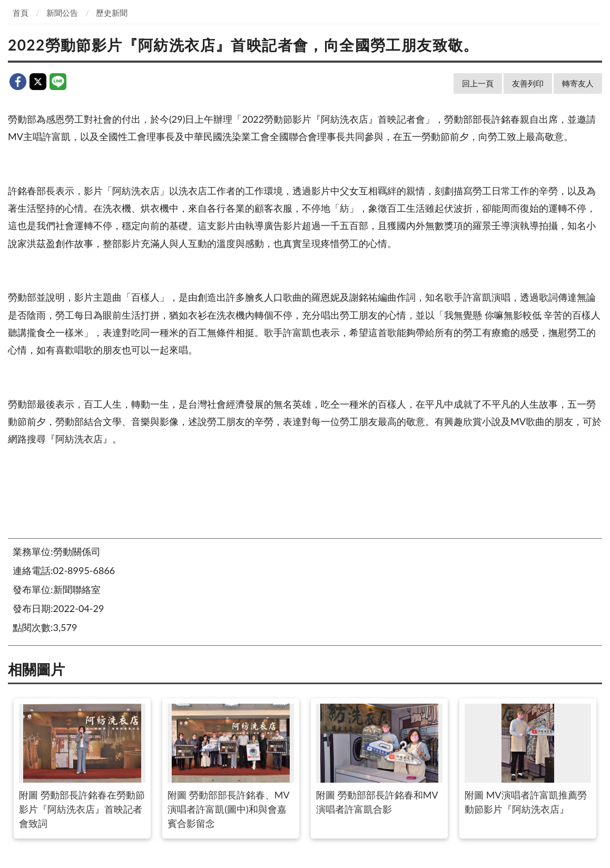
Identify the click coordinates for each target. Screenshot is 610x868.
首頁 (21, 13)
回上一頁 (478, 83)
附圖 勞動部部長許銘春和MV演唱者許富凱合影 (379, 759)
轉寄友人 (578, 83)
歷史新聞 (112, 13)
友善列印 (528, 83)
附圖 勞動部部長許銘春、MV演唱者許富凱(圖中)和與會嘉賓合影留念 (230, 766)
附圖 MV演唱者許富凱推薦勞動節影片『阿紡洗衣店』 (528, 759)
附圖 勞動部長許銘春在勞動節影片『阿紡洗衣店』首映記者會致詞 (82, 766)
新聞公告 (62, 13)
